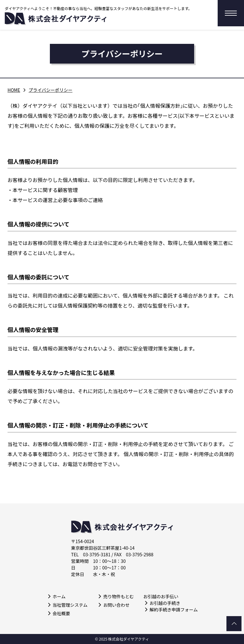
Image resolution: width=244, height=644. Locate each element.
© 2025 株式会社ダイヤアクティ (122, 639)
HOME (14, 90)
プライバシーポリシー (50, 90)
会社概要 (61, 613)
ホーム (59, 596)
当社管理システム (70, 605)
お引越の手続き (165, 603)
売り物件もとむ (119, 596)
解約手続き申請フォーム (174, 610)
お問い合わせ (116, 605)
